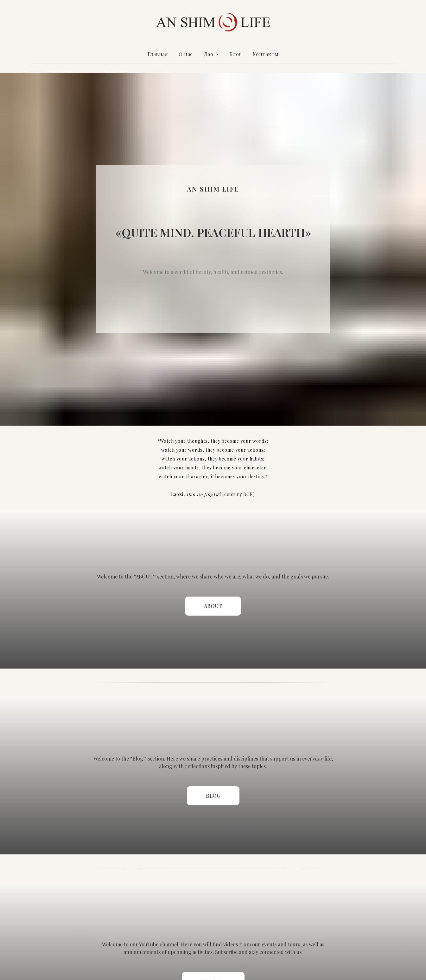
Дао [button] (209, 54)
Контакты (266, 54)
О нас (186, 54)
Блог (235, 54)
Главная (158, 54)
